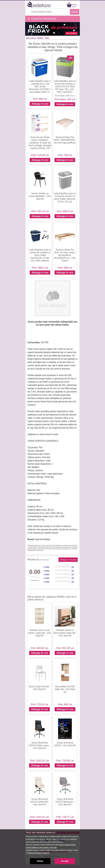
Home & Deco (31, 38)
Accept (65, 861)
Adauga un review (68, 560)
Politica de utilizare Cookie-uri (38, 853)
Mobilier (40, 38)
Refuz (40, 861)
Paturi (47, 38)
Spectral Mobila (43, 539)
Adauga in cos (40, 104)
